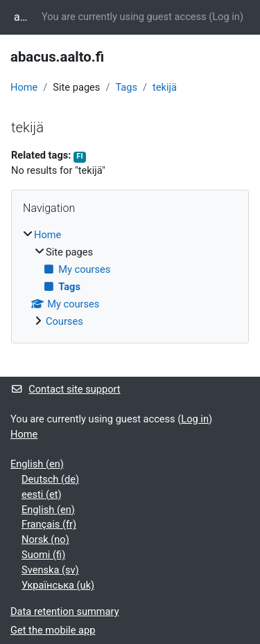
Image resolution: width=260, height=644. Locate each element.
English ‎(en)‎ (37, 464)
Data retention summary (65, 611)
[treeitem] (130, 279)
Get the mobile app (53, 630)
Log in (226, 17)
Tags (126, 87)
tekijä (165, 87)
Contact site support (66, 389)
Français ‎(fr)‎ (49, 524)
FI (79, 156)
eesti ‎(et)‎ (42, 494)
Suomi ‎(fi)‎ (43, 555)
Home (24, 87)
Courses (64, 321)
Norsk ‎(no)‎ (45, 539)
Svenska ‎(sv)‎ (50, 570)
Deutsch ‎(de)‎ (50, 479)
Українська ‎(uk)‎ (58, 585)
